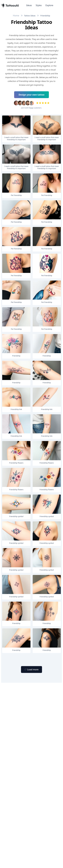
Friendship (45, 16)
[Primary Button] (31, 669)
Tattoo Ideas (30, 16)
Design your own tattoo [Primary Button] (32, 95)
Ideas (29, 5)
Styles (39, 5)
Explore (49, 5)
